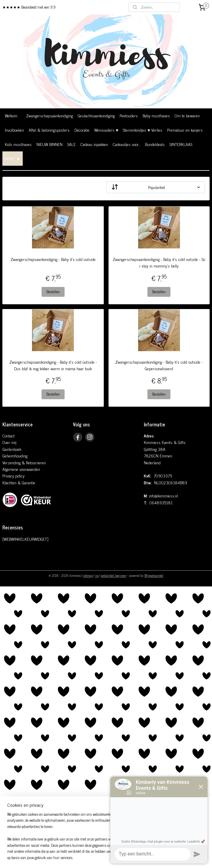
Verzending (12, 462)
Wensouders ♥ (106, 130)
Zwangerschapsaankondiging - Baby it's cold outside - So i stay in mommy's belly (159, 262)
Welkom (11, 115)
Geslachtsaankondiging (96, 115)
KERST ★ (13, 158)
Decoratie (82, 130)
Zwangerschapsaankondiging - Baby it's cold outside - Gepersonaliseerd (159, 365)
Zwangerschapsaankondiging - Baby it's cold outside (53, 259)
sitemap (88, 575)
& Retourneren (33, 462)
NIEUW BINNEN (49, 144)
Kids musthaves (18, 144)
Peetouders (129, 115)
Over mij (9, 442)
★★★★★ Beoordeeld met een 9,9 (29, 7)
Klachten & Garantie (19, 482)
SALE (71, 144)
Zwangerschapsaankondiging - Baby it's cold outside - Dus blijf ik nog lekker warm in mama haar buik (53, 365)
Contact (9, 435)
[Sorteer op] (155, 187)
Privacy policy (13, 476)
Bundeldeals (155, 144)
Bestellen (53, 292)
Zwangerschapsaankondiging (49, 115)
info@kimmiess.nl (163, 496)
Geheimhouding (15, 455)
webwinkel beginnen (113, 575)
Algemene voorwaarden (21, 469)
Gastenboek (12, 449)
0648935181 (161, 502)
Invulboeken (14, 130)
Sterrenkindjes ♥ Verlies (142, 130)
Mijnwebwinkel (154, 575)
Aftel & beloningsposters (49, 130)
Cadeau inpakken (94, 144)
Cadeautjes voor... (126, 144)
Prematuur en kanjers (185, 130)
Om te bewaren (187, 115)
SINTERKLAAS (181, 144)
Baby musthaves (156, 115)
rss (97, 575)
